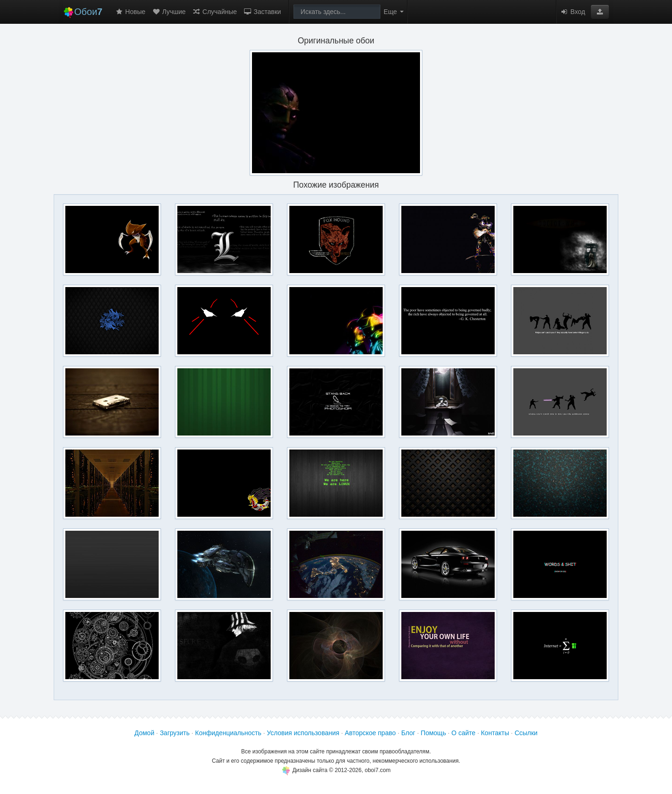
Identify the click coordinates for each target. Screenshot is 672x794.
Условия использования (303, 733)
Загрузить (175, 733)
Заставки (262, 12)
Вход (573, 12)
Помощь (434, 733)
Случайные (215, 12)
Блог (408, 733)
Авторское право (370, 733)
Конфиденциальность (228, 733)
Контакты (495, 733)
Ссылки (526, 733)
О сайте (463, 733)
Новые (130, 12)
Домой (144, 733)
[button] (600, 12)
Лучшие (169, 12)
